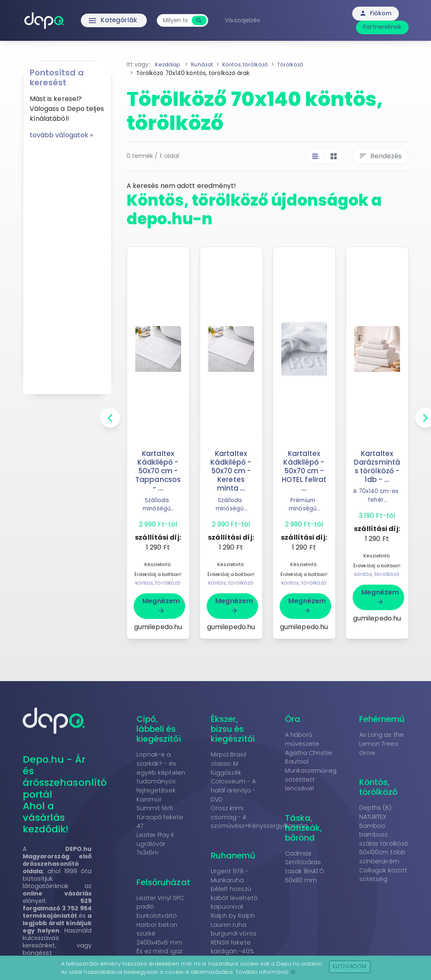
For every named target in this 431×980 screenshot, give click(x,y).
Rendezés (380, 156)
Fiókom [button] (376, 13)
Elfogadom (350, 966)
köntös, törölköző (158, 583)
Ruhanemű (233, 855)
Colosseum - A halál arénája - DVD (233, 790)
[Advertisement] (67, 264)
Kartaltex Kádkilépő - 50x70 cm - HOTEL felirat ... (304, 471)
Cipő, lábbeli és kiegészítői (159, 729)
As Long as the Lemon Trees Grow (382, 744)
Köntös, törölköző (379, 787)
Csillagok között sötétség (383, 875)
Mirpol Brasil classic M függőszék (228, 763)
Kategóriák (100, 21)
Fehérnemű (382, 719)
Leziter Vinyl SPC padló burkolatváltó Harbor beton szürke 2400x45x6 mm (160, 920)
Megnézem (161, 605)
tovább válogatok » (61, 135)
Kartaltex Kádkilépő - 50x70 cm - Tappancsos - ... (158, 471)
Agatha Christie (309, 753)
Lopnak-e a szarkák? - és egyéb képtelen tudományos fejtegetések (161, 772)
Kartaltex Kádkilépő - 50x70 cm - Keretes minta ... (231, 471)
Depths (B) (376, 808)
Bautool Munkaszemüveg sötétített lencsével (311, 775)
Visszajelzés (248, 20)
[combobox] (181, 20)
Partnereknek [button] (382, 27)
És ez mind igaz (160, 951)
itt (293, 972)
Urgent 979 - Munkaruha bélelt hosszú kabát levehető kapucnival (234, 889)
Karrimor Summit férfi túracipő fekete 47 (160, 813)
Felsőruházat (163, 882)
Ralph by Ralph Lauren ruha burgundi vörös (234, 925)
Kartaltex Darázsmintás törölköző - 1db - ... (377, 466)
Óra (293, 719)
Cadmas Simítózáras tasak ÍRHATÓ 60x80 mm (305, 867)
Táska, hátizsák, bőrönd (304, 828)
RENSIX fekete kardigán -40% (232, 947)
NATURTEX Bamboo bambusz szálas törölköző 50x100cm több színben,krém (384, 839)
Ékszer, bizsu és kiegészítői (233, 729)
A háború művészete (302, 739)
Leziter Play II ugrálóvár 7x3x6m (155, 844)
